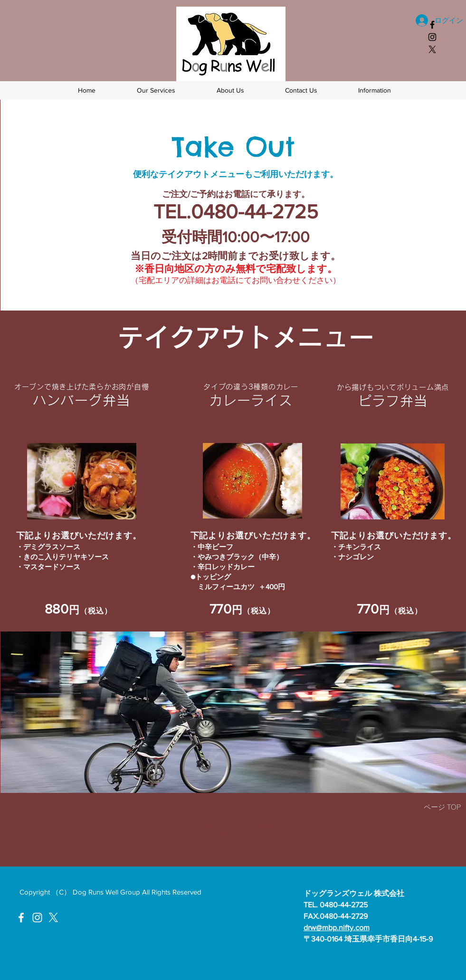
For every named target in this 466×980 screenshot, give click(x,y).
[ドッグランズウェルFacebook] (21, 918)
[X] (432, 49)
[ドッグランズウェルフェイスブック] (432, 25)
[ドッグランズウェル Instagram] (432, 37)
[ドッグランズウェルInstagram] (37, 918)
